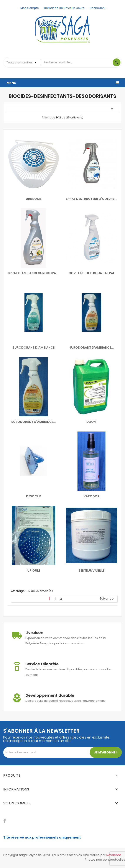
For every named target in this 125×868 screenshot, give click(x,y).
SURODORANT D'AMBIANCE (34, 348)
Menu (12, 83)
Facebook (5, 821)
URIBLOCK (34, 199)
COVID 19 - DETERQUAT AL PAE (92, 273)
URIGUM (34, 571)
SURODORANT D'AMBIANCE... (91, 348)
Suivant (107, 599)
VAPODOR (91, 496)
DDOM (91, 422)
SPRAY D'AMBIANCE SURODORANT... (34, 273)
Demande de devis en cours (64, 8)
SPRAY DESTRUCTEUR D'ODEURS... (91, 199)
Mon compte (30, 8)
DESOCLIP (34, 496)
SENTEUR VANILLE (91, 571)
